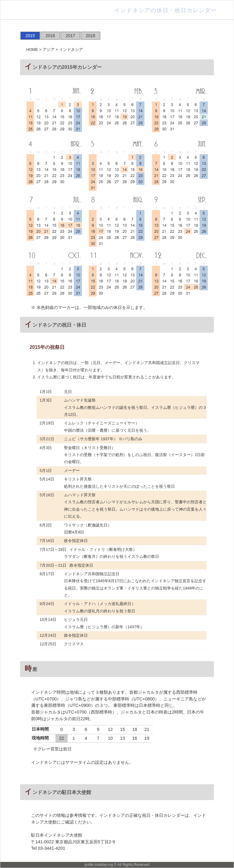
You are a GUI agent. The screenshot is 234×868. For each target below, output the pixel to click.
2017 (70, 36)
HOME (32, 50)
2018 (90, 36)
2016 (50, 36)
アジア (49, 50)
